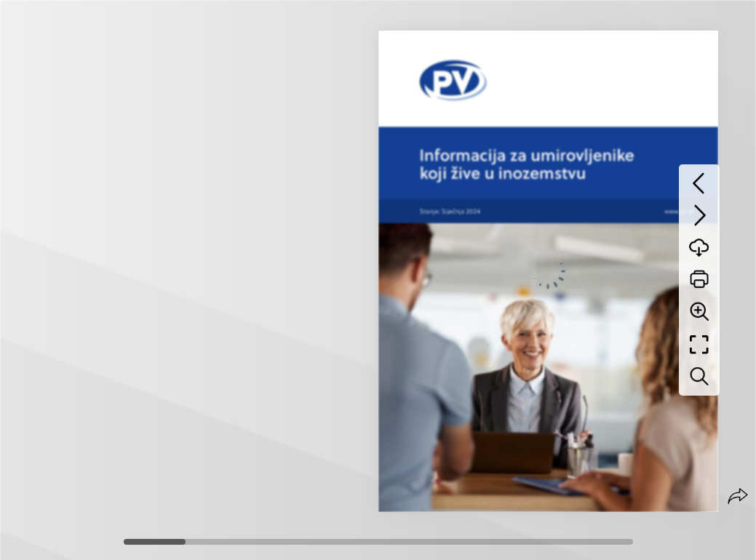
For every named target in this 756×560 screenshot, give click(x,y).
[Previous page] (699, 183)
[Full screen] (699, 345)
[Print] (699, 279)
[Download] (699, 247)
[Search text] (699, 377)
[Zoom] (699, 311)
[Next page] (699, 215)
